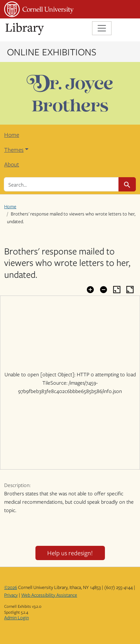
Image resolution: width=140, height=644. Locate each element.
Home (12, 135)
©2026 (11, 587)
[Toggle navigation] (102, 28)
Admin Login (17, 618)
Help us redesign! (70, 553)
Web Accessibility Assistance (49, 595)
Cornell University (39, 9)
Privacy (11, 595)
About (12, 164)
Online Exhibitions (52, 52)
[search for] (61, 184)
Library (25, 29)
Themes (14, 150)
